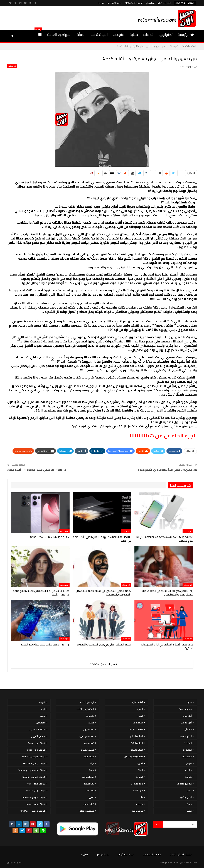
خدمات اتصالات (88, 750)
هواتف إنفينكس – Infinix (34, 757)
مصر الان (11, 862)
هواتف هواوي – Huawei (34, 797)
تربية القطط (138, 790)
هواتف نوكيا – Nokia (36, 790)
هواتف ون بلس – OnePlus (33, 811)
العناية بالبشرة (137, 743)
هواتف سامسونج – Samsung (32, 770)
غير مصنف (12, 66)
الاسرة (140, 709)
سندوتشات (187, 757)
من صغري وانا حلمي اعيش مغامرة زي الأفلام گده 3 (37, 470)
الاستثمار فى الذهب (85, 709)
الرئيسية (186, 35)
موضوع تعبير (137, 811)
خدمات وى (89, 743)
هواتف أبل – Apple (37, 743)
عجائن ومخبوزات (184, 784)
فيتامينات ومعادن (86, 811)
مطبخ (134, 35)
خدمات (148, 35)
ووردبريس (41, 723)
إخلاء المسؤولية (164, 3)
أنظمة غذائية (137, 702)
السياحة (139, 777)
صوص (189, 763)
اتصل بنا (102, 3)
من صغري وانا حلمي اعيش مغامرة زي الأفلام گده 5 (167, 470)
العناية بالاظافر (137, 736)
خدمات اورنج (89, 729)
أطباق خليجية (186, 736)
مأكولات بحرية (185, 709)
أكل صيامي (186, 723)
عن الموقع (150, 3)
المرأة (81, 35)
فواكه (189, 804)
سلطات (188, 770)
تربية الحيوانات (137, 784)
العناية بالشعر (137, 750)
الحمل (140, 716)
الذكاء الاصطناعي (37, 729)
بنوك (92, 763)
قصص (189, 811)
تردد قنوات (89, 790)
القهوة (140, 763)
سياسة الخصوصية (115, 3)
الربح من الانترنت (87, 702)
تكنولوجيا (166, 35)
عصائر (189, 790)
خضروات (90, 797)
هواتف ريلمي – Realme (34, 763)
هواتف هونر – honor (36, 804)
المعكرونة (187, 750)
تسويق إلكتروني (38, 736)
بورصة (91, 770)
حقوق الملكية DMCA (134, 3)
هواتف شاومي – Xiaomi (34, 777)
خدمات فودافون (87, 736)
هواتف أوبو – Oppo (36, 750)
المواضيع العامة (59, 35)
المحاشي (188, 729)
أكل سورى (187, 716)
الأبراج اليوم (89, 757)
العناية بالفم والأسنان (133, 757)
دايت (141, 797)
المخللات (188, 743)
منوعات (119, 35)
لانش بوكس (186, 797)
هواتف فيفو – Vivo (36, 784)
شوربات (188, 777)
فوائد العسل (89, 804)
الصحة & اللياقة (136, 729)
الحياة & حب (99, 35)
